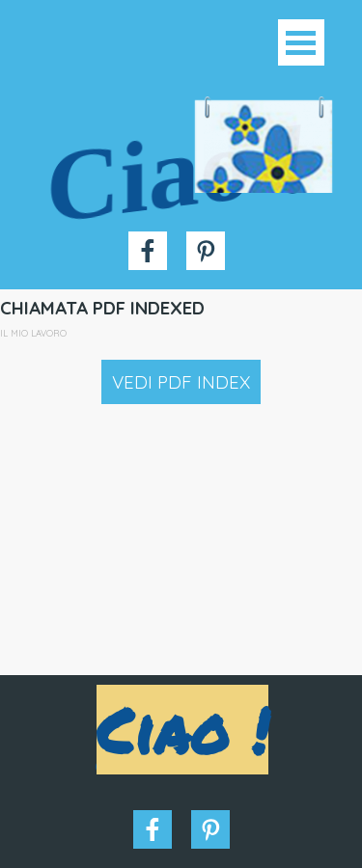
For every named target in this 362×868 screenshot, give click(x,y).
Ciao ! (179, 172)
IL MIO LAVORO (33, 333)
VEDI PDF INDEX (181, 382)
